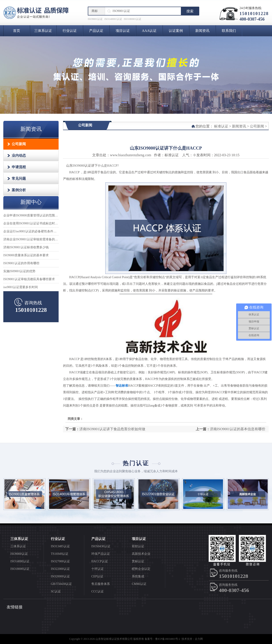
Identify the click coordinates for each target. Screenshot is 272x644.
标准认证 (221, 126)
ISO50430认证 (101, 546)
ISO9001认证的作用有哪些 (21, 263)
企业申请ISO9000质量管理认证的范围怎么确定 (31, 215)
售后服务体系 (101, 584)
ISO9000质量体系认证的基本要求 (26, 255)
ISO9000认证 (19, 554)
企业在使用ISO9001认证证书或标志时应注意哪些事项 (31, 223)
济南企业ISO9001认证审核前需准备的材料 (31, 239)
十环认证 (98, 569)
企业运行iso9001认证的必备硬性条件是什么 (31, 231)
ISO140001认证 (113, 19)
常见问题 (19, 178)
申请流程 (19, 167)
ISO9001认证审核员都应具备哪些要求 (29, 279)
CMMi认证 (139, 584)
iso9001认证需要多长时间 (21, 287)
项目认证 (123, 31)
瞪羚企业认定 (141, 569)
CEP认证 (97, 576)
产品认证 (96, 31)
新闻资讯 (202, 31)
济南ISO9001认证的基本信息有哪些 (238, 429)
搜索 (190, 11)
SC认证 (56, 591)
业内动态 (19, 155)
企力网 (199, 639)
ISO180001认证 (133, 19)
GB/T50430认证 (61, 584)
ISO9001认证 (95, 19)
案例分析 (19, 190)
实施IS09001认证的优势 (19, 271)
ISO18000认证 (20, 569)
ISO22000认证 (60, 569)
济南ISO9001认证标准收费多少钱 (26, 247)
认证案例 (176, 31)
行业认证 (70, 31)
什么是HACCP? (108, 166)
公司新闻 (19, 144)
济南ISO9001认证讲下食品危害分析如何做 (112, 429)
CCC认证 (98, 591)
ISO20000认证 (60, 576)
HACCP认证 (100, 561)
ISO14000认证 (20, 561)
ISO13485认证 (60, 546)
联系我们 (229, 31)
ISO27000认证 (60, 561)
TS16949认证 (60, 554)
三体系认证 (43, 31)
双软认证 (138, 546)
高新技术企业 (141, 554)
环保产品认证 (101, 554)
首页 (17, 31)
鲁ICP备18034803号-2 (168, 639)
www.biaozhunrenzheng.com (130, 155)
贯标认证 (138, 561)
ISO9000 (79, 166)
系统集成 (138, 576)
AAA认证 (149, 31)
